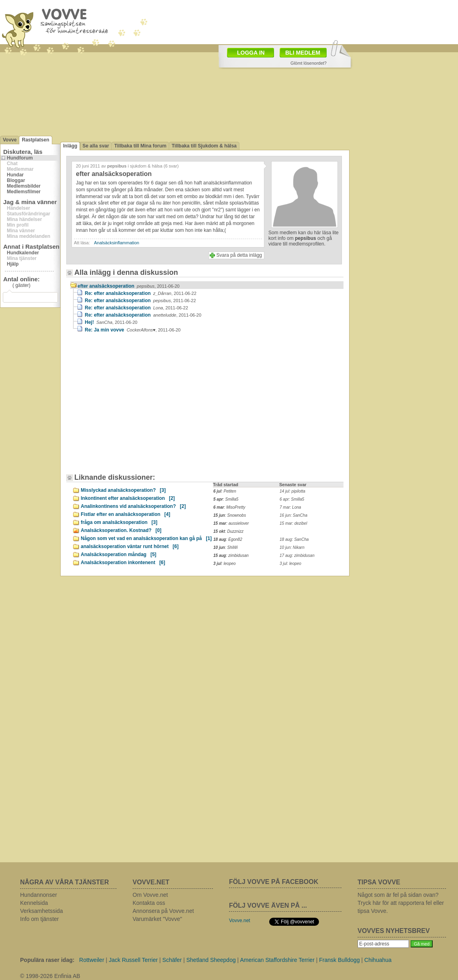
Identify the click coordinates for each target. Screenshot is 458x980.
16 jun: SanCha (293, 515)
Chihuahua (378, 960)
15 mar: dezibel (293, 523)
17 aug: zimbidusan (297, 555)
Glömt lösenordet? (309, 63)
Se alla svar (96, 146)
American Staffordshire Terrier (277, 960)
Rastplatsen (35, 140)
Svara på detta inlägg (239, 255)
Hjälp (13, 264)
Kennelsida (34, 903)
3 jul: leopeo (290, 564)
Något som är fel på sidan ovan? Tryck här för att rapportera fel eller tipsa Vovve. (401, 903)
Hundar (15, 175)
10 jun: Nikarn (292, 547)
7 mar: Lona (290, 507)
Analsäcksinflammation (117, 243)
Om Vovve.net (150, 895)
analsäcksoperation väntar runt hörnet (130, 546)
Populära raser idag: (47, 960)
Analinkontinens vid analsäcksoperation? (133, 506)
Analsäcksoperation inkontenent (123, 563)
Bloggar (16, 180)
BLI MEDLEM (303, 53)
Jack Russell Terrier (133, 960)
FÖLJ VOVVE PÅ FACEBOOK (274, 882)
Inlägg (70, 146)
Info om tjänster (40, 919)
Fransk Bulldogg (339, 960)
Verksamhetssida (42, 911)
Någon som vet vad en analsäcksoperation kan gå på (146, 538)
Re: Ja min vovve (133, 330)
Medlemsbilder (24, 186)
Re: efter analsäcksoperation (141, 293)
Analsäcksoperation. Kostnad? (121, 530)
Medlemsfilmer (24, 192)
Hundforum (20, 158)
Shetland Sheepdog (211, 960)
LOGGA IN (251, 53)
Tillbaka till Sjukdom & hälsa (204, 146)
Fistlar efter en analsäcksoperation (126, 514)
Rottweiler (92, 960)
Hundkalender (23, 253)
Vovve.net (240, 921)
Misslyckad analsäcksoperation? (123, 490)
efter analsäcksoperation (129, 286)
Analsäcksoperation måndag (119, 554)
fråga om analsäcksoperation (119, 522)
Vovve (10, 140)
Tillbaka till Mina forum (140, 146)
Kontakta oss (149, 903)
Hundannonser (39, 895)
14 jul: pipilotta (292, 491)
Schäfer (172, 960)
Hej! (111, 322)
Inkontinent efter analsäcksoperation (128, 498)
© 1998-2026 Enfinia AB (50, 976)
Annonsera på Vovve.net (163, 911)
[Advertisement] (139, 407)
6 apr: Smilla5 (292, 499)
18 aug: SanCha (294, 539)
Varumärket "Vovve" (157, 919)
